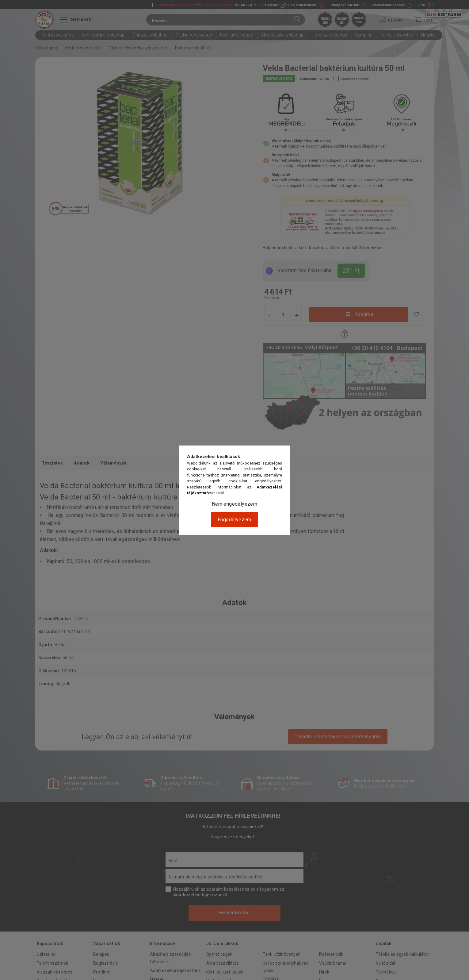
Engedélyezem (235, 520)
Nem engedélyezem (235, 504)
